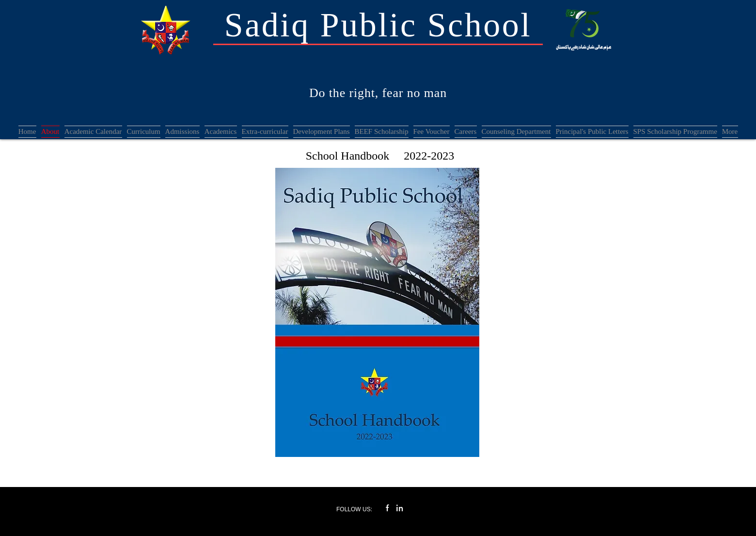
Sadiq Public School (378, 25)
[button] (182, 132)
